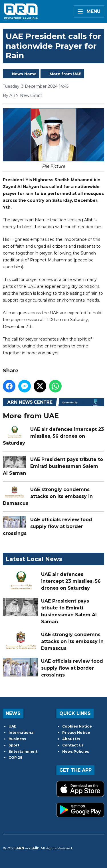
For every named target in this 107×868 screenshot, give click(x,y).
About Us (71, 739)
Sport (14, 745)
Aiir (36, 848)
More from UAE (65, 74)
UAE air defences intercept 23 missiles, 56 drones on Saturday (53, 436)
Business (17, 739)
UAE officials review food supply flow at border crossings (48, 526)
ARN (20, 848)
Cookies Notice (77, 726)
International (22, 733)
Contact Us (73, 745)
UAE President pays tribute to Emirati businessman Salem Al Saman (53, 466)
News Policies (76, 751)
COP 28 (16, 757)
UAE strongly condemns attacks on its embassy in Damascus (48, 496)
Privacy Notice (76, 733)
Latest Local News (34, 559)
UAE (12, 726)
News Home (24, 74)
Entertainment (23, 751)
